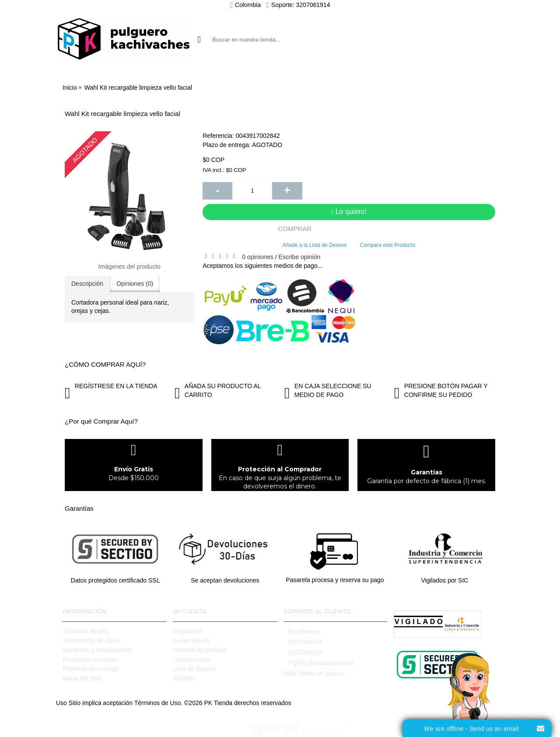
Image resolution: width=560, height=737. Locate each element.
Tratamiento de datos (91, 641)
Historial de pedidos (200, 650)
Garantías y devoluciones (97, 650)
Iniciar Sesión (191, 641)
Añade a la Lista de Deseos (315, 245)
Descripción (87, 284)
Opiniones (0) (135, 284)
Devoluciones (191, 660)
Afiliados (184, 678)
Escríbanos (301, 632)
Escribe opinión (299, 257)
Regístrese (188, 631)
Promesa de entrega (90, 669)
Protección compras (90, 660)
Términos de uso (85, 631)
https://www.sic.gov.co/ (314, 673)
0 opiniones (258, 257)
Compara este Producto (388, 245)
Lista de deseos (194, 669)
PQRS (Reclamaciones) (318, 663)
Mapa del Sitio (82, 678)
